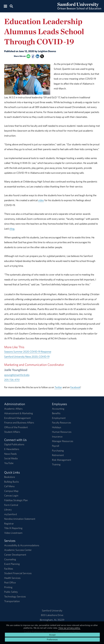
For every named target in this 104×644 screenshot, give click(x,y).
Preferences (52, 639)
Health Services (12, 578)
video (41, 200)
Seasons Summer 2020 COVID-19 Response (28, 352)
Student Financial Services (18, 573)
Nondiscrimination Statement (20, 519)
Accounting (58, 409)
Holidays (57, 427)
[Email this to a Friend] (28, 56)
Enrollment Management (17, 418)
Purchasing (58, 451)
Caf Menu (9, 486)
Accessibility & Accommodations (22, 545)
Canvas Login (11, 495)
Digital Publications (14, 444)
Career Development (15, 555)
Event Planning (12, 564)
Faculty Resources (61, 423)
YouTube (9, 463)
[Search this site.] (11, 6)
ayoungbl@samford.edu (17, 375)
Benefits (56, 413)
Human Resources (62, 432)
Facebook (75, 387)
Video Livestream (13, 533)
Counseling (10, 559)
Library (8, 509)
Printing (8, 587)
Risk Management (62, 460)
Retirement (58, 455)
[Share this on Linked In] (37, 56)
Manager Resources (63, 441)
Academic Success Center (18, 550)
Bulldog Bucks (12, 482)
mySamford (10, 514)
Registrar (9, 523)
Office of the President (16, 427)
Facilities (9, 569)
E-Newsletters (12, 449)
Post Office (10, 582)
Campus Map (11, 491)
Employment (59, 418)
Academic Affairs (13, 409)
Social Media (11, 458)
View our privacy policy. (69, 628)
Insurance (57, 437)
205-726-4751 (12, 380)
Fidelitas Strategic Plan (16, 500)
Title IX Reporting (13, 528)
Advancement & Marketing (19, 413)
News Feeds (10, 454)
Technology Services (15, 596)
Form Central (11, 505)
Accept (52, 635)
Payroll (56, 446)
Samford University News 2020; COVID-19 (27, 357)
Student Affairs (12, 432)
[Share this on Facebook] (33, 56)
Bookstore (10, 477)
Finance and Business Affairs (19, 423)
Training (56, 464)
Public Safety (11, 592)
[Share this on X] (42, 56)
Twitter (58, 387)
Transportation (12, 601)
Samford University (52, 610)
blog (12, 229)
